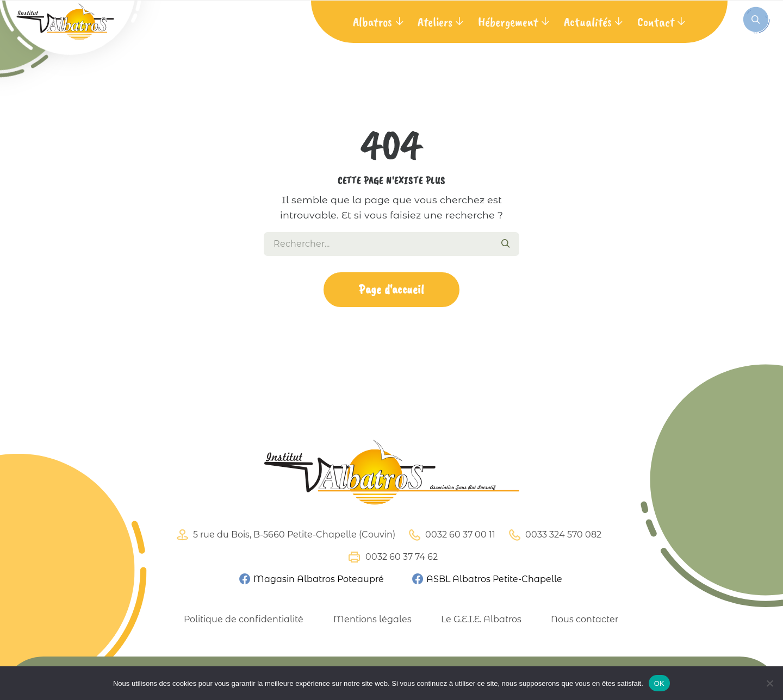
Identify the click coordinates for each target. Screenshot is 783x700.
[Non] (769, 683)
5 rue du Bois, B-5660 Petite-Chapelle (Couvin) (284, 535)
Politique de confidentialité (244, 619)
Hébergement (508, 22)
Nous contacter (585, 619)
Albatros (372, 22)
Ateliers (435, 22)
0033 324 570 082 (554, 535)
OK (659, 683)
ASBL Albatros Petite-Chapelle (487, 579)
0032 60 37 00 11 (450, 535)
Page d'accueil (391, 289)
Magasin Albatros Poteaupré (311, 579)
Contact (656, 22)
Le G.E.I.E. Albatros (481, 619)
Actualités (588, 22)
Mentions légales (372, 619)
